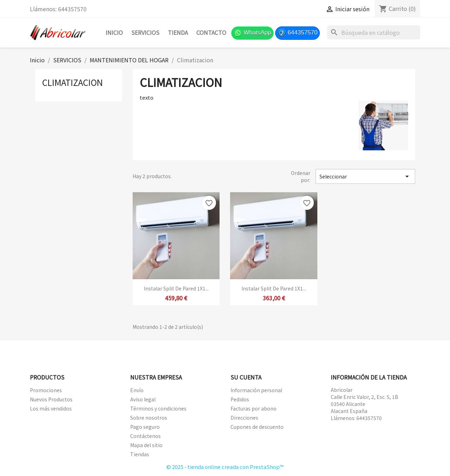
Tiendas (140, 454)
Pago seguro (145, 427)
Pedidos (240, 399)
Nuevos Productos (51, 399)
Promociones (46, 390)
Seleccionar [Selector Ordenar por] (365, 176)
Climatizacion (72, 82)
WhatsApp (252, 33)
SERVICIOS (145, 32)
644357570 (298, 33)
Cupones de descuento (257, 427)
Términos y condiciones (158, 408)
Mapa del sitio (146, 445)
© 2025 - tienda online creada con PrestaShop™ (225, 467)
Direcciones (244, 418)
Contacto (211, 32)
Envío (137, 390)
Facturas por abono (253, 408)
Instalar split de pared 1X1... (176, 288)
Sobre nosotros (149, 418)
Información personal (256, 390)
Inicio (114, 32)
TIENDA (178, 32)
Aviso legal (143, 399)
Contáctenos (145, 436)
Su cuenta (246, 377)
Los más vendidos (51, 408)
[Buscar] (374, 32)
